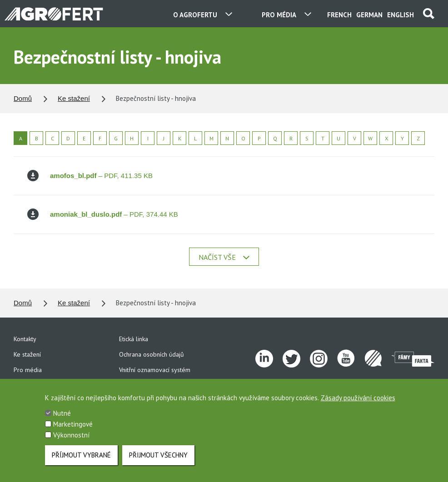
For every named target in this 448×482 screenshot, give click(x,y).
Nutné (62, 419)
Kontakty (25, 339)
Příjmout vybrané (81, 461)
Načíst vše (224, 257)
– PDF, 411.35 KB (90, 176)
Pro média (28, 370)
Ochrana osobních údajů (152, 354)
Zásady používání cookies (358, 404)
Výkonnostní (71, 441)
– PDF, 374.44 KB (103, 214)
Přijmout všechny (158, 461)
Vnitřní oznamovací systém (155, 370)
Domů (23, 98)
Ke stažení (74, 98)
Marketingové (73, 430)
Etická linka (134, 339)
